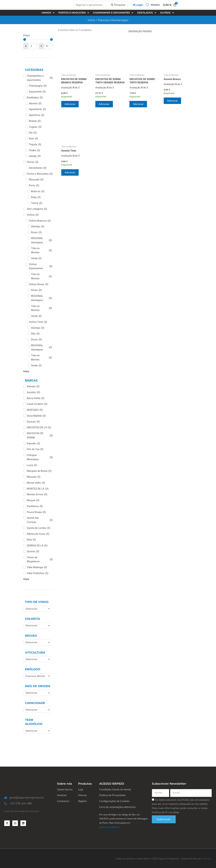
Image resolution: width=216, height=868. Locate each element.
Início (91, 20)
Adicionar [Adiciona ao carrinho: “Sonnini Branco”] (172, 101)
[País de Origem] (37, 693)
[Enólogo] (37, 676)
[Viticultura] (37, 659)
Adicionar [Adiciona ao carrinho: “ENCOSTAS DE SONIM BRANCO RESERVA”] (70, 104)
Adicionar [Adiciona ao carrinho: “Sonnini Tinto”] (70, 172)
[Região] (37, 642)
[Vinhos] (48, 13)
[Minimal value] (38, 39)
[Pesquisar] (118, 5)
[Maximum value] (48, 46)
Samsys (207, 859)
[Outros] (167, 13)
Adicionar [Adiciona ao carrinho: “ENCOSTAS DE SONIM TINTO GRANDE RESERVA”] (104, 104)
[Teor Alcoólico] (37, 731)
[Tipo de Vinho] (37, 609)
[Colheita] (37, 626)
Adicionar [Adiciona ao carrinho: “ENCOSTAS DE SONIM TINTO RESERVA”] (138, 104)
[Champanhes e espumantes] (113, 13)
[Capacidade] (37, 710)
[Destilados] (147, 13)
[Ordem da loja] (160, 31)
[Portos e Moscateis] (74, 13)
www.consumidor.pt (109, 827)
